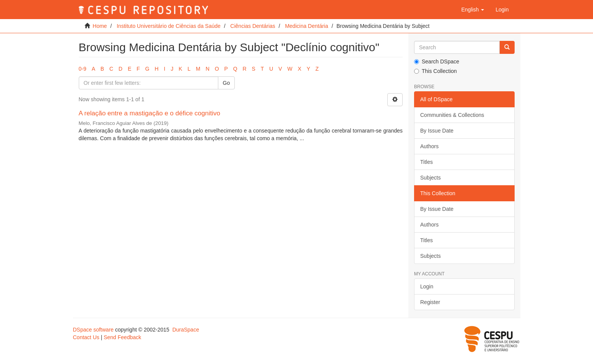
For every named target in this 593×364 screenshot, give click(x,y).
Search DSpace (437, 61)
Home (100, 26)
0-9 (83, 69)
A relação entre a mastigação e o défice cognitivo (149, 113)
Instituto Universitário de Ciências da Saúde (169, 26)
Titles (426, 162)
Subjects (431, 178)
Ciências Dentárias (253, 26)
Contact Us (86, 337)
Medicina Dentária (306, 26)
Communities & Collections (452, 115)
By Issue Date (437, 131)
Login (427, 286)
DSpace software (93, 330)
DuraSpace (186, 330)
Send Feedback (122, 337)
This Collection (435, 71)
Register (430, 302)
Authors (429, 146)
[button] (473, 10)
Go (227, 83)
